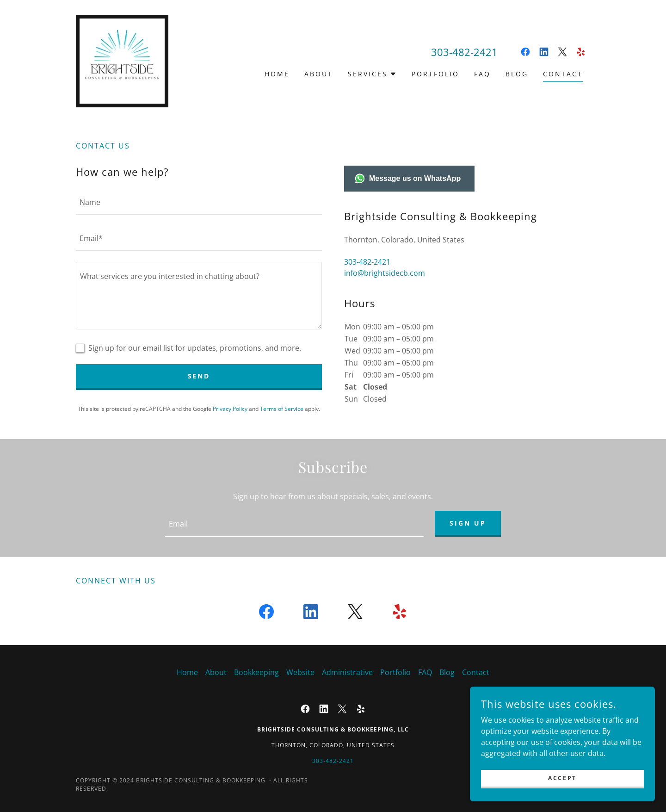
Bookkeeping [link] (256, 673)
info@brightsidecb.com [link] (385, 273)
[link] (122, 60)
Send (199, 376)
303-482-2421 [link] (464, 52)
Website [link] (300, 673)
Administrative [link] (347, 673)
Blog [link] (517, 74)
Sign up (468, 523)
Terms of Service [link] (282, 409)
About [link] (319, 74)
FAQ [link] (482, 74)
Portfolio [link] (435, 74)
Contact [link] (563, 74)
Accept (562, 778)
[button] (372, 74)
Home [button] (187, 673)
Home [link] (277, 74)
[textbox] (199, 202)
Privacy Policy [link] (230, 409)
